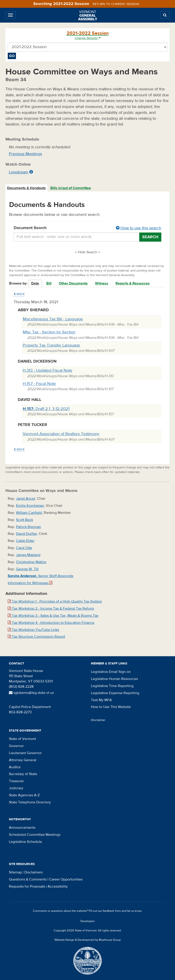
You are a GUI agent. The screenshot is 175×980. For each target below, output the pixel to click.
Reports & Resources (133, 283)
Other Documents (73, 283)
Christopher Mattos (31, 562)
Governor (16, 746)
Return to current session (116, 4)
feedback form (112, 911)
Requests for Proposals (27, 886)
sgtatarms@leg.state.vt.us (31, 693)
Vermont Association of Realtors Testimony (61, 434)
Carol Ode (24, 548)
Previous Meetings (25, 154)
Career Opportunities (66, 879)
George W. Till (27, 569)
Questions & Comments (28, 879)
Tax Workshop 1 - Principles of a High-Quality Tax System (55, 601)
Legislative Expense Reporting (115, 693)
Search (150, 237)
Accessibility (58, 886)
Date (35, 283)
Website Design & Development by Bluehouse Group (88, 940)
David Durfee (26, 534)
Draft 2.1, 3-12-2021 (46, 409)
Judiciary (16, 788)
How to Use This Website (111, 707)
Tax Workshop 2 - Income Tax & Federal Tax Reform (51, 609)
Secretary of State (23, 774)
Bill (49, 283)
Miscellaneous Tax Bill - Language (53, 319)
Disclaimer (98, 720)
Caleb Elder (25, 541)
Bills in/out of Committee (71, 188)
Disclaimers (33, 872)
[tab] (27, 188)
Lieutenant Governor (25, 753)
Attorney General (23, 760)
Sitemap (15, 872)
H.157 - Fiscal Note (39, 384)
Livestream (19, 172)
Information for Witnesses (30, 583)
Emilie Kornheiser (30, 506)
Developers (88, 921)
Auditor (15, 767)
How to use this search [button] (139, 228)
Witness (102, 283)
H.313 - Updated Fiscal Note (48, 370)
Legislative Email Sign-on (111, 672)
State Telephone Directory (30, 802)
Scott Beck (24, 520)
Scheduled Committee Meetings (35, 835)
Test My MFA (101, 700)
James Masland (28, 555)
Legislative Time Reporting (112, 686)
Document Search (87, 228)
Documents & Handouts (26, 188)
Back (19, 294)
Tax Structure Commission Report (36, 637)
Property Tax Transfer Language (51, 345)
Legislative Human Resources (114, 679)
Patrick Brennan (28, 527)
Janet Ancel (26, 499)
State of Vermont (22, 739)
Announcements (22, 828)
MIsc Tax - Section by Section (49, 332)
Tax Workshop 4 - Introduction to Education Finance (51, 623)
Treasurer (16, 781)
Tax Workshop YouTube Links (33, 630)
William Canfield (29, 513)
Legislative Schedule (25, 842)
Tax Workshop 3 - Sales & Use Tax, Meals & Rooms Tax (53, 616)
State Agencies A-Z (24, 795)
